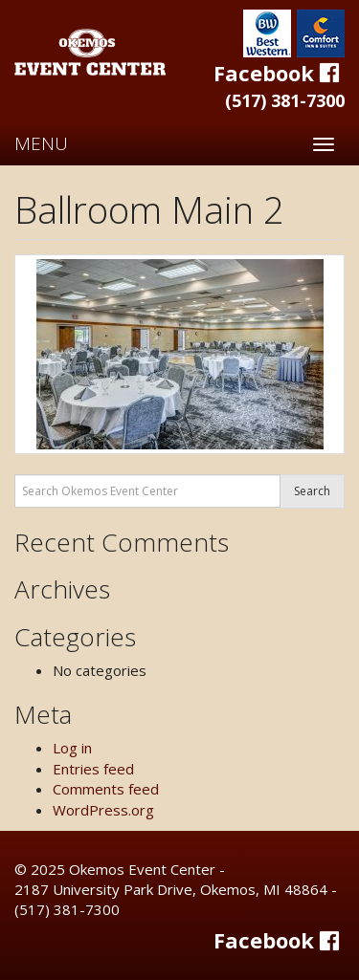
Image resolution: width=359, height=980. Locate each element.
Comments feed (106, 789)
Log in (72, 748)
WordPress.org (103, 810)
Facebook (279, 73)
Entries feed (93, 769)
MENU (41, 143)
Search (312, 491)
